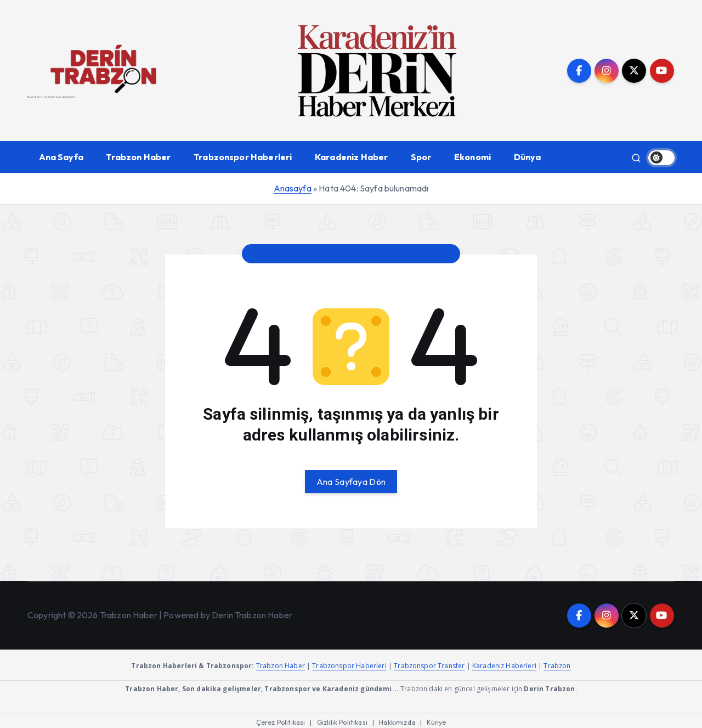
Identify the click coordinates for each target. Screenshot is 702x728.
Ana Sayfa (61, 157)
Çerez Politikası (281, 722)
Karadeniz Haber (351, 157)
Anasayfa (293, 188)
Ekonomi (472, 157)
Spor (421, 157)
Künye (436, 722)
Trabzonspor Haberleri (243, 157)
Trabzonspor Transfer (429, 666)
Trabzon (557, 666)
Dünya (528, 157)
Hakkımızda (397, 722)
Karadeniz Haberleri (504, 666)
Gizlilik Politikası (342, 722)
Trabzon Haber (138, 157)
